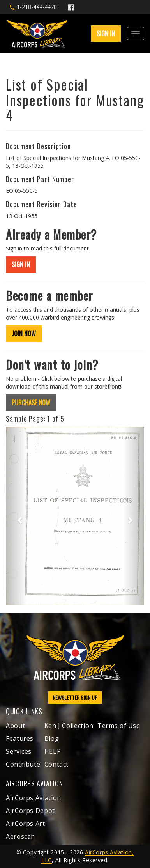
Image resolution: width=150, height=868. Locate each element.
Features (20, 738)
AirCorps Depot (30, 811)
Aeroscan (20, 836)
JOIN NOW (24, 334)
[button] (16, 516)
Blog (52, 738)
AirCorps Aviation (34, 798)
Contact (56, 764)
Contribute (23, 764)
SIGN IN (106, 34)
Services (19, 751)
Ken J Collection (69, 726)
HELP (53, 751)
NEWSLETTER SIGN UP (75, 697)
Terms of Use (119, 726)
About (15, 726)
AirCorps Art (26, 824)
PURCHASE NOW (31, 403)
